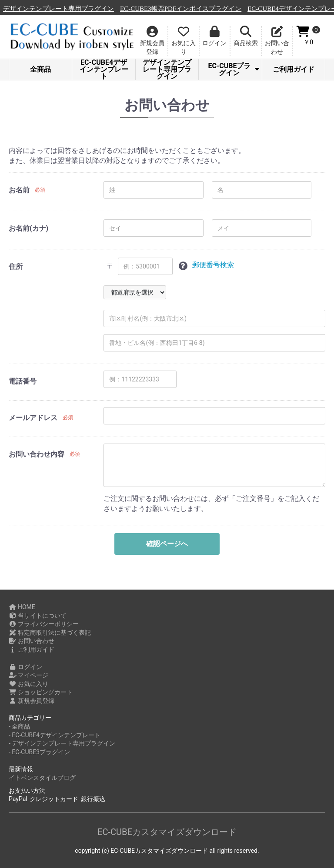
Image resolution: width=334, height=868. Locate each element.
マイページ (28, 675)
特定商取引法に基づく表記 (50, 633)
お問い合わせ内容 (37, 454)
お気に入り (28, 684)
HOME (22, 607)
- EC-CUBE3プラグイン (39, 752)
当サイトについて (38, 616)
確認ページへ (167, 544)
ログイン (25, 667)
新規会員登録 (32, 701)
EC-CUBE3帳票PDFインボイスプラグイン (258, 9)
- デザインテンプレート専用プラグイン (62, 743)
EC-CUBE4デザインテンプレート (104, 70)
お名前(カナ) (28, 228)
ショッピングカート (41, 692)
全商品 (40, 69)
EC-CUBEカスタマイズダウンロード (167, 832)
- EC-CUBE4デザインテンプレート (55, 735)
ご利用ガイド (294, 69)
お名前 (19, 190)
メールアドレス (33, 418)
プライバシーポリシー (44, 624)
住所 (16, 267)
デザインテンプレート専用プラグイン (136, 9)
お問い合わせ (32, 641)
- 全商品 (19, 726)
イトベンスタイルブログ (42, 778)
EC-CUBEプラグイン (233, 69)
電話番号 (23, 381)
